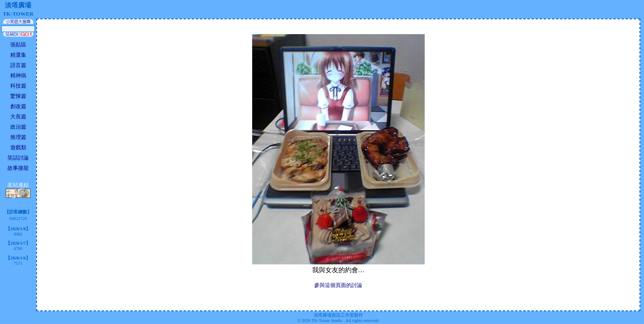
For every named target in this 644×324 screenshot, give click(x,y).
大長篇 (18, 117)
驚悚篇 (18, 96)
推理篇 (18, 137)
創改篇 (18, 106)
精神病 (18, 75)
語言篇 (18, 65)
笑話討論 (18, 158)
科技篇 (18, 86)
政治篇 (18, 127)
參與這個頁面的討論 (338, 285)
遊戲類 (18, 147)
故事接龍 (18, 168)
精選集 (18, 55)
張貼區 (18, 45)
